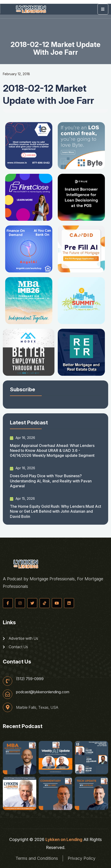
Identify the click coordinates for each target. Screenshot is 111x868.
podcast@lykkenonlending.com (43, 692)
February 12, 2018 (16, 74)
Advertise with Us (21, 638)
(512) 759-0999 (30, 679)
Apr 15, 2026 (22, 499)
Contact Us (15, 647)
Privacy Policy (82, 858)
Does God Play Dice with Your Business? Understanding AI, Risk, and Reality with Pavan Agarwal (51, 481)
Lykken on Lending (64, 839)
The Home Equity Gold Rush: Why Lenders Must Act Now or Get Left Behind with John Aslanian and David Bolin (55, 511)
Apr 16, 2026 (23, 438)
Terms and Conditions (37, 858)
